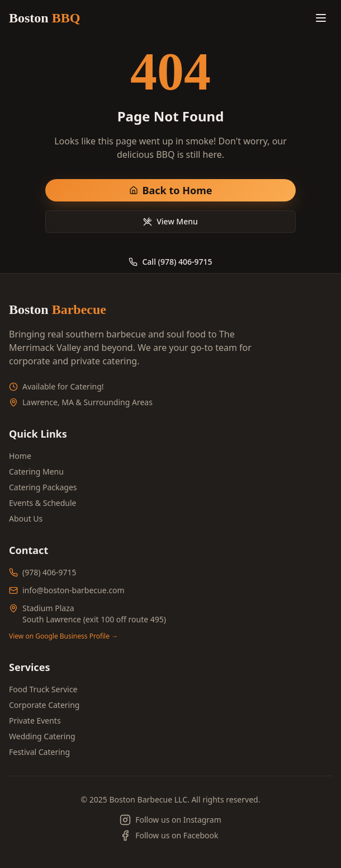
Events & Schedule (42, 503)
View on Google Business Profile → (63, 636)
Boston (44, 18)
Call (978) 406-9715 (170, 262)
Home (20, 456)
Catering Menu (36, 471)
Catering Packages (43, 487)
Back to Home (171, 190)
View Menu (170, 221)
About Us (26, 519)
